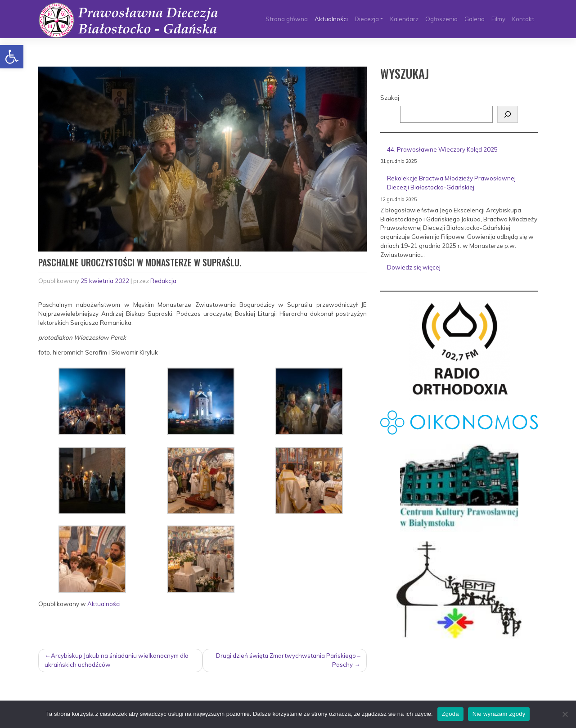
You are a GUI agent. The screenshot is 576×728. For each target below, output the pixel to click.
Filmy (498, 19)
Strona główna (287, 19)
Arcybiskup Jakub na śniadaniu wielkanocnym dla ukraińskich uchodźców (116, 660)
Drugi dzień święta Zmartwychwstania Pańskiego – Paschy (288, 660)
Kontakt (523, 19)
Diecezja (367, 19)
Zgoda (450, 714)
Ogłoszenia (441, 19)
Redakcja (163, 281)
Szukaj (390, 98)
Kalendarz (404, 19)
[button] (12, 57)
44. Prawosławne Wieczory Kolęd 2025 (442, 149)
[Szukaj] (508, 114)
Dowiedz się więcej (434, 269)
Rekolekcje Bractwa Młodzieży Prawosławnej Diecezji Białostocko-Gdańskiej (451, 183)
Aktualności (331, 19)
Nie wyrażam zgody (499, 714)
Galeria (475, 19)
